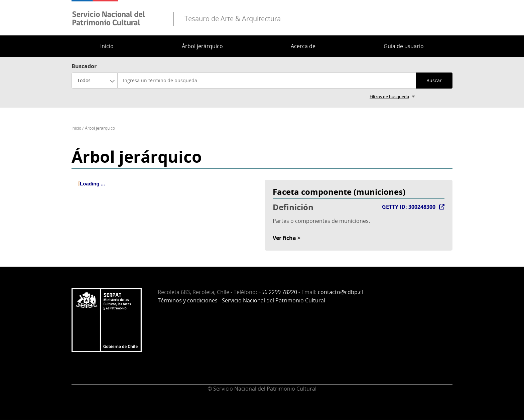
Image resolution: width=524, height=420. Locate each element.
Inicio (107, 46)
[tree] (165, 189)
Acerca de (303, 46)
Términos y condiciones (188, 300)
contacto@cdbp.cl (340, 292)
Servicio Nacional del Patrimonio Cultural (274, 300)
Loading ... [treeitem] (92, 184)
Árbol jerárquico (202, 46)
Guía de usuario (404, 46)
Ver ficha (284, 238)
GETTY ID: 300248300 (409, 207)
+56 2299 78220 (278, 292)
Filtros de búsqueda (389, 97)
